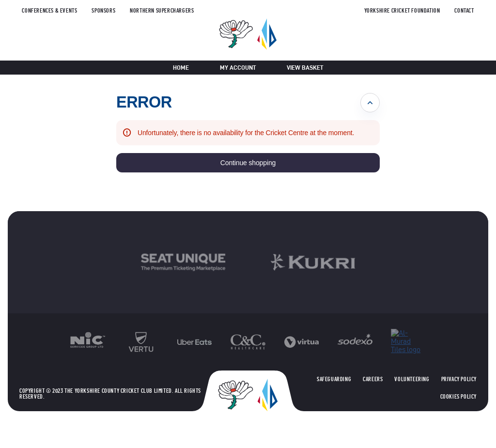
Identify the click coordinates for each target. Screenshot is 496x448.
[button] (248, 163)
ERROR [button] (144, 102)
